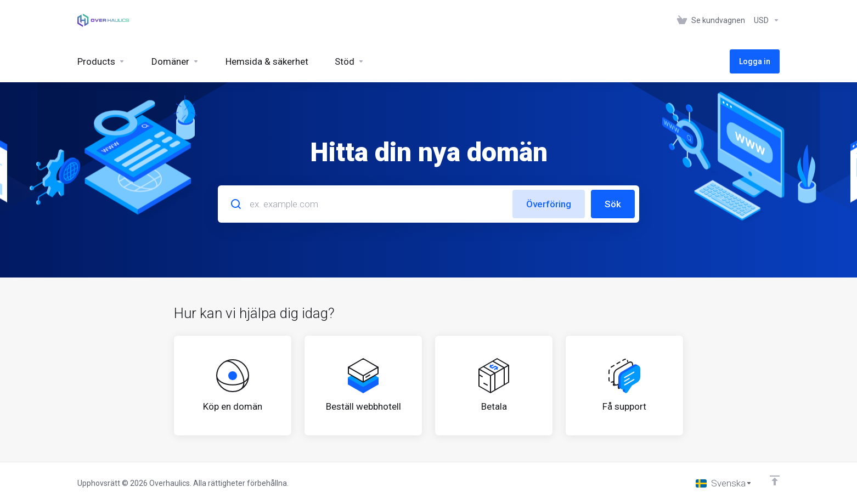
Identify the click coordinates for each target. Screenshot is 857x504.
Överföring (549, 204)
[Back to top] (775, 480)
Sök (613, 204)
